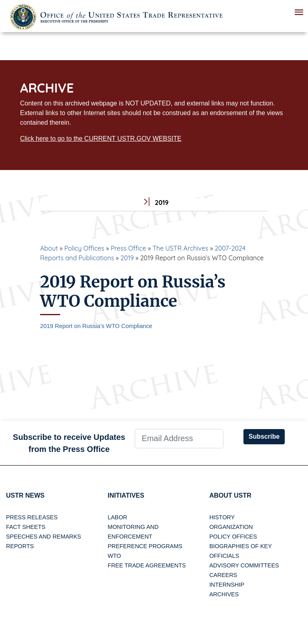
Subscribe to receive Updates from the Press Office (69, 443)
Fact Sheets (26, 527)
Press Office (128, 248)
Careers (223, 575)
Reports (20, 546)
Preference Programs (145, 546)
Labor (117, 517)
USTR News (25, 495)
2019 (127, 258)
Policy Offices (84, 248)
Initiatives (126, 495)
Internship (227, 585)
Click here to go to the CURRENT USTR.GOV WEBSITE (101, 139)
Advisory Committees (244, 565)
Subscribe (264, 436)
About (49, 248)
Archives (224, 594)
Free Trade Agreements (147, 565)
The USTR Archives (180, 248)
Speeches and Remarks (44, 537)
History (222, 517)
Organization (231, 527)
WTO (114, 556)
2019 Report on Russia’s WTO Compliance (96, 326)
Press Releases (32, 517)
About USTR (230, 495)
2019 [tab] (154, 203)
